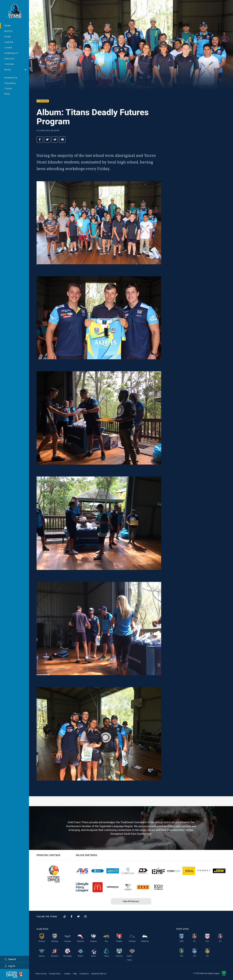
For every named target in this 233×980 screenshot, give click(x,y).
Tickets (8, 88)
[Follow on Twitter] (78, 916)
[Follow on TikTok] (65, 916)
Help (75, 974)
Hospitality (10, 83)
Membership (11, 78)
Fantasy (10, 59)
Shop (7, 94)
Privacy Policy (55, 974)
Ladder (9, 42)
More (15, 70)
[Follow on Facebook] (72, 916)
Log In (10, 966)
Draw (8, 37)
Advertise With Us (99, 974)
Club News (43, 101)
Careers (67, 974)
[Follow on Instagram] (85, 916)
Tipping (9, 64)
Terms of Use (41, 974)
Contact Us (84, 974)
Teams (8, 48)
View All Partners (131, 901)
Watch (9, 31)
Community (12, 53)
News (8, 26)
